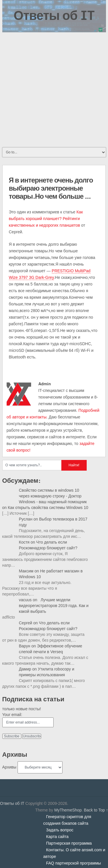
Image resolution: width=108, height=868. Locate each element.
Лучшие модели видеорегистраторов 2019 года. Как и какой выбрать (54, 606)
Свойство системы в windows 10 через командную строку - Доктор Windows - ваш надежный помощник (53, 496)
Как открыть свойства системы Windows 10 (48, 508)
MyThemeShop (68, 810)
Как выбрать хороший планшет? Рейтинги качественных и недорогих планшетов (46, 219)
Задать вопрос (60, 830)
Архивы (9, 767)
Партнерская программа (69, 843)
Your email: (12, 715)
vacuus (25, 600)
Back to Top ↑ (96, 810)
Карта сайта (57, 837)
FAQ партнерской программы (73, 863)
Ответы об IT (54, 15)
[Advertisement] (54, 89)
